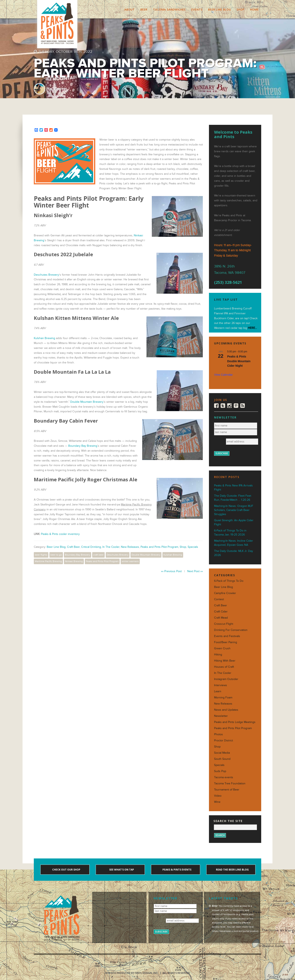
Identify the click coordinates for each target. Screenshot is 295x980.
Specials (193, 547)
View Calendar (223, 375)
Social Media (222, 753)
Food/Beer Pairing (226, 642)
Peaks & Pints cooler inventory (60, 534)
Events (197, 10)
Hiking (218, 655)
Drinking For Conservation (231, 630)
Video (218, 796)
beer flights (41, 555)
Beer (144, 10)
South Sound (222, 759)
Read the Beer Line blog (232, 870)
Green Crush (222, 648)
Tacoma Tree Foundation (230, 783)
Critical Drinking (91, 547)
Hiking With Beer (225, 661)
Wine (217, 802)
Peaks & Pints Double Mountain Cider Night (239, 361)
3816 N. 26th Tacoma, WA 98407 (230, 270)
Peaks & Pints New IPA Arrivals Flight (233, 488)
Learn (218, 691)
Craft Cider (221, 612)
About (129, 10)
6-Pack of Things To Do (229, 581)
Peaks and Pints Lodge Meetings (235, 722)
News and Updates (226, 710)
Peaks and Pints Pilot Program (159, 547)
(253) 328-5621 (228, 282)
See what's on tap (121, 870)
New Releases (130, 547)
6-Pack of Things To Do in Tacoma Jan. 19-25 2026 (230, 533)
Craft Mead (221, 618)
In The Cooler (111, 547)
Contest (219, 599)
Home (254, 10)
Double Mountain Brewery (87, 402)
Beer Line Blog (220, 10)
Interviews (221, 685)
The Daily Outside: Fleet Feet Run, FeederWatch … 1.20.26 (233, 498)
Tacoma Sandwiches (169, 10)
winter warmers (130, 561)
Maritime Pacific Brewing (48, 561)
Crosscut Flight (224, 624)
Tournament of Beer (227, 790)
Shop (241, 10)
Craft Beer (73, 547)
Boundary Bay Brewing (83, 446)
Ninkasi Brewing (74, 561)
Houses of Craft (224, 667)
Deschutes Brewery (46, 275)
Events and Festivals (227, 636)
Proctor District (224, 740)
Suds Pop (220, 771)
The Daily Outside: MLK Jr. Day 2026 (234, 553)
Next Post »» (195, 571)
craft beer (98, 555)
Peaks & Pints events (177, 870)
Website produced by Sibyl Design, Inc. (132, 973)
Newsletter (221, 716)
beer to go (56, 555)
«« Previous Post (171, 571)
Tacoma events (224, 777)
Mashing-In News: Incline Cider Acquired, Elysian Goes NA (234, 543)
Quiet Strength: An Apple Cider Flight (234, 522)
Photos (218, 734)
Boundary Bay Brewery (78, 555)
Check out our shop (66, 870)
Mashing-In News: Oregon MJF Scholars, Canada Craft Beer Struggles (234, 510)
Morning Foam (223, 698)
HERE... (252, 328)
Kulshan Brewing (44, 338)
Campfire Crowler (225, 593)
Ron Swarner (57, 89)
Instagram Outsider (226, 679)
